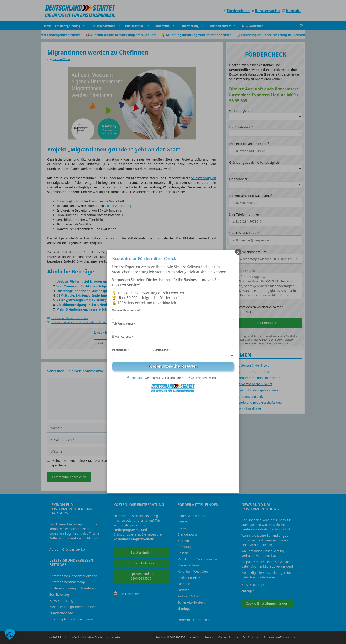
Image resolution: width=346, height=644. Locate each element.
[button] (10, 634)
